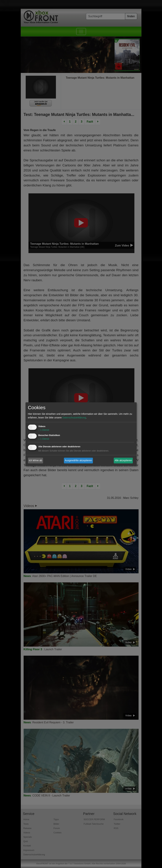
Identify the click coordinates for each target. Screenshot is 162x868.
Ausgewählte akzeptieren (78, 460)
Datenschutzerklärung (74, 418)
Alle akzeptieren (123, 460)
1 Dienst (44, 430)
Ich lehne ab (35, 460)
